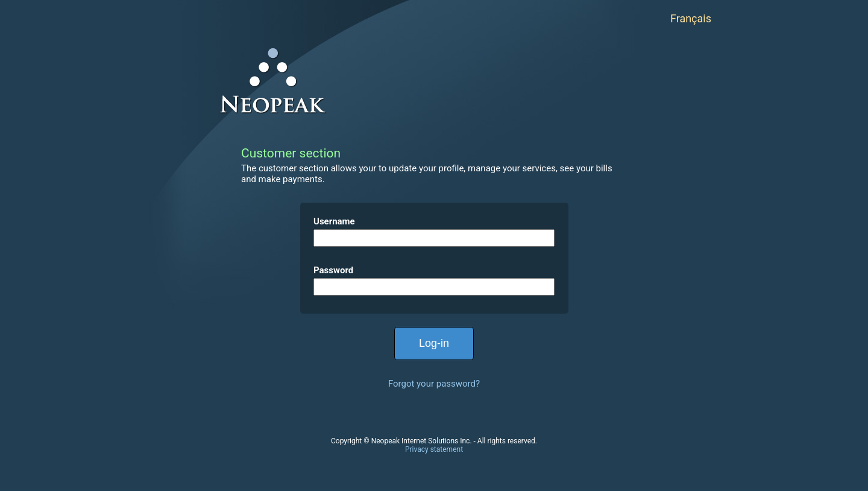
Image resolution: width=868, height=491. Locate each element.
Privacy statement (434, 449)
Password (333, 270)
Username (334, 221)
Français (691, 18)
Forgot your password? (434, 384)
